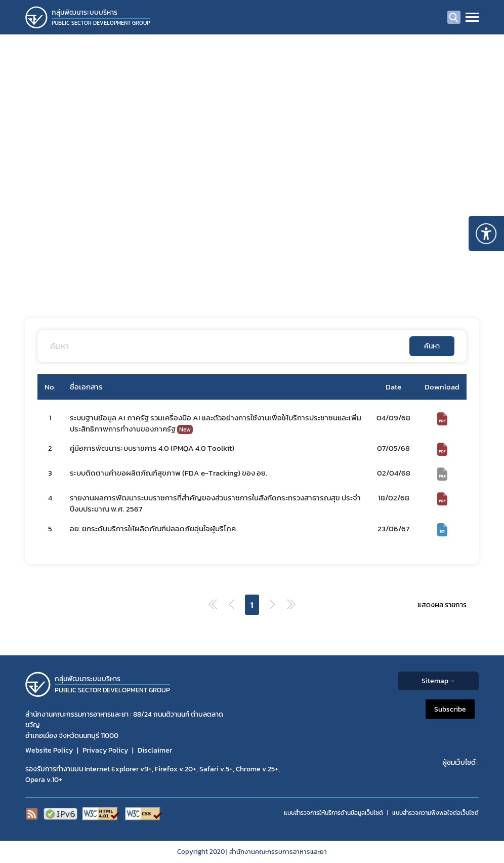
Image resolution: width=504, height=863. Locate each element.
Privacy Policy (105, 750)
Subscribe (450, 709)
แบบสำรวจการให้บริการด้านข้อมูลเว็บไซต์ (333, 813)
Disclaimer (155, 750)
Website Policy (49, 750)
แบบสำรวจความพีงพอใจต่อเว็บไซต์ (435, 813)
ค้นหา (432, 346)
